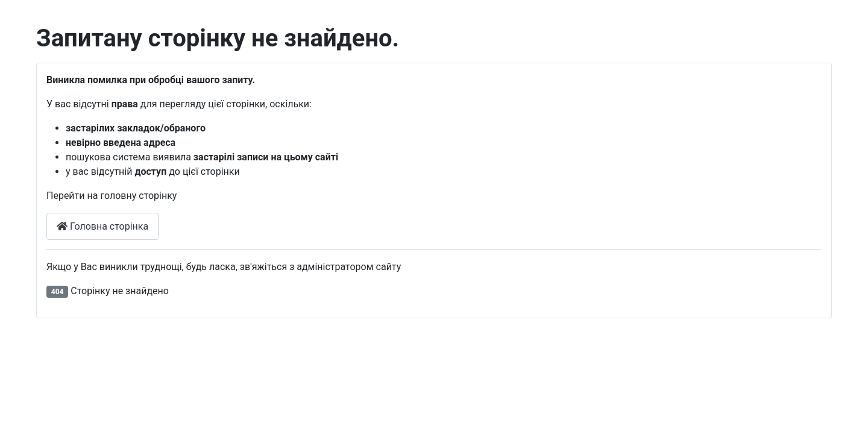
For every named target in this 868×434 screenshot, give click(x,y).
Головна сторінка (102, 226)
